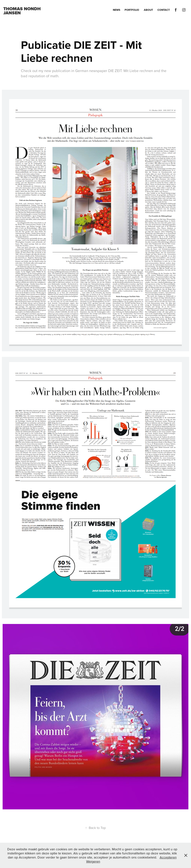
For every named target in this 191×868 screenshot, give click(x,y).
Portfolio (132, 10)
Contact (164, 10)
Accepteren (168, 857)
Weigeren (93, 861)
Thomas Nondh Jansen (23, 11)
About (148, 10)
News (116, 10)
